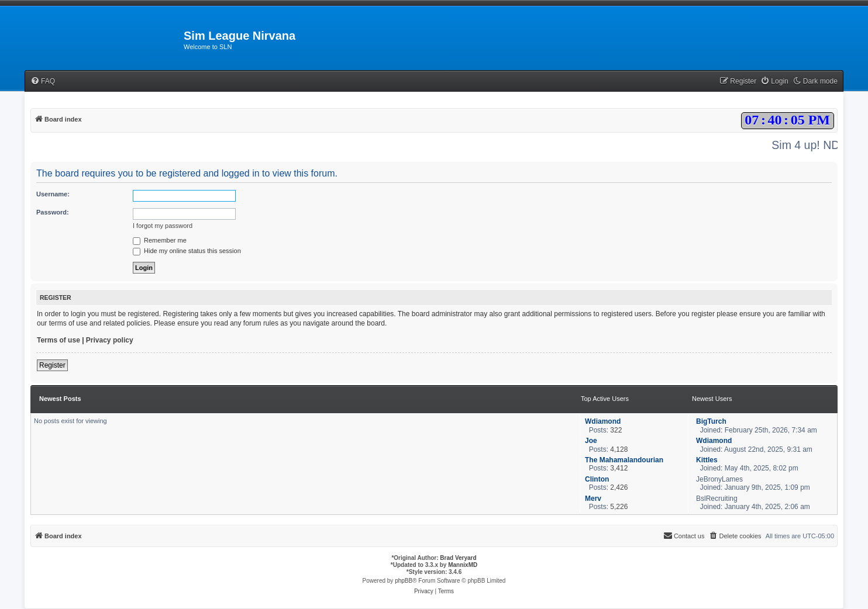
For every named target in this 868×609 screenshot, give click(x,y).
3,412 (619, 468)
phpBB (404, 581)
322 (616, 430)
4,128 (619, 449)
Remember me (160, 240)
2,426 (619, 487)
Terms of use (58, 340)
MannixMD (463, 565)
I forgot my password (163, 226)
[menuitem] (43, 82)
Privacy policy (110, 340)
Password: (53, 212)
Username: (53, 194)
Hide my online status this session (187, 251)
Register (52, 365)
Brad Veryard (458, 558)
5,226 (619, 507)
